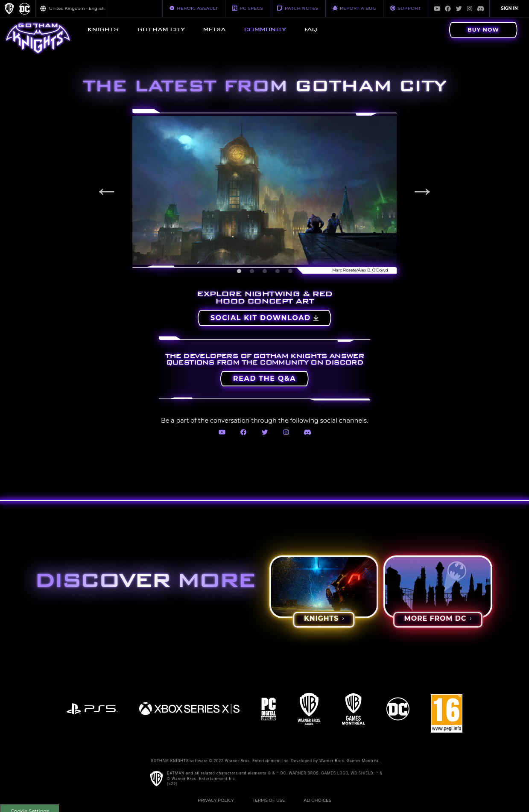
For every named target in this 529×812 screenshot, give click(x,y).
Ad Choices (317, 800)
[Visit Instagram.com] (470, 9)
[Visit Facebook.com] (448, 9)
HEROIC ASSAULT (194, 8)
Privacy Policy (216, 800)
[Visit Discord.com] (481, 9)
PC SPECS (248, 8)
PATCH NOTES (298, 8)
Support (405, 8)
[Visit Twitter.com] (459, 9)
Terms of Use (269, 800)
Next (422, 190)
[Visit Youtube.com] (437, 9)
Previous (107, 190)
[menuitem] (103, 30)
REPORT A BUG (355, 8)
